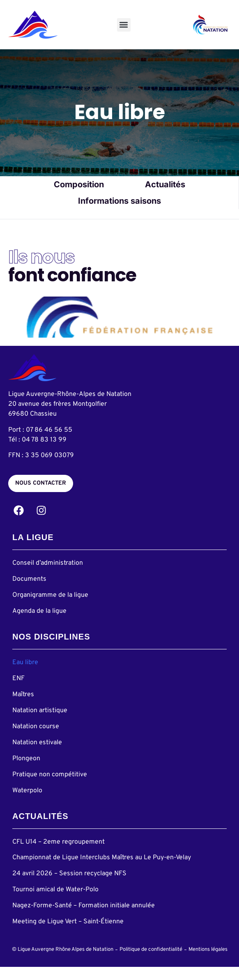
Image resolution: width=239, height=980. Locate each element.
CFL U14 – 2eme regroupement (59, 855)
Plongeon (26, 771)
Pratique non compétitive (50, 787)
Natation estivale (37, 755)
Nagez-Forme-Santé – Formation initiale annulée (84, 918)
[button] (124, 25)
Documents (29, 592)
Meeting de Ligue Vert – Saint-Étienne (68, 934)
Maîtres (23, 707)
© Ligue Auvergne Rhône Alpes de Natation (63, 963)
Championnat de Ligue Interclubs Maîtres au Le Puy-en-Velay (102, 871)
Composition (79, 197)
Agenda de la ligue (39, 624)
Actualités (165, 197)
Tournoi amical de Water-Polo (55, 902)
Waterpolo (27, 803)
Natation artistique (40, 723)
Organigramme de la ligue (50, 608)
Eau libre (25, 675)
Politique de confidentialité (151, 963)
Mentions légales (208, 963)
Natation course (36, 739)
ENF (18, 691)
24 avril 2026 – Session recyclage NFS (69, 887)
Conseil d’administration (48, 576)
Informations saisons (119, 214)
